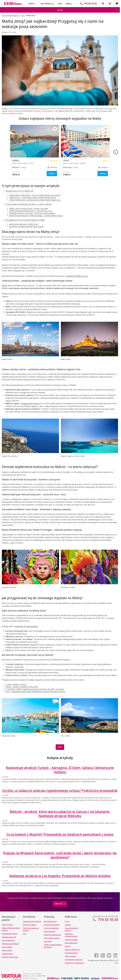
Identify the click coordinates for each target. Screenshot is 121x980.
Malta (4, 285)
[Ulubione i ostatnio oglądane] (117, 4)
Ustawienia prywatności (74, 960)
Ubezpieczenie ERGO (10, 934)
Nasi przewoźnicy (8, 940)
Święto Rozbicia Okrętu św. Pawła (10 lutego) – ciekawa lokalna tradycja (36, 216)
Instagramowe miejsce (30, 403)
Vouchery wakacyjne (51, 928)
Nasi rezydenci (7, 947)
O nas (67, 921)
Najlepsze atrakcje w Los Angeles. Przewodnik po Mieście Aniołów (60, 876)
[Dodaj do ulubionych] (55, 129)
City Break (48, 941)
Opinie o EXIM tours (72, 950)
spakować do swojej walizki (26, 626)
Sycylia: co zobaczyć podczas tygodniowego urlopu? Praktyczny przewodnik (60, 790)
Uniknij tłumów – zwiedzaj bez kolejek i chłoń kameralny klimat (32, 197)
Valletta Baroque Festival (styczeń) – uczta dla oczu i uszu (31, 211)
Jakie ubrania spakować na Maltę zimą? (24, 224)
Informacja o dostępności (74, 963)
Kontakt (68, 925)
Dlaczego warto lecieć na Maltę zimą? (19, 191)
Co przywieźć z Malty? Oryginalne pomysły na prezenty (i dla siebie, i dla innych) (35, 689)
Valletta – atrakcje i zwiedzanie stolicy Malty (22, 687)
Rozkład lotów (7, 954)
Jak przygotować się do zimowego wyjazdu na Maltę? (25, 220)
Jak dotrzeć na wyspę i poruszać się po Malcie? (26, 227)
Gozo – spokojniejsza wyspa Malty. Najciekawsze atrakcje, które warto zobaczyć (36, 691)
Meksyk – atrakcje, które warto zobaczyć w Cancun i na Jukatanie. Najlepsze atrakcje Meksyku (60, 814)
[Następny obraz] (116, 152)
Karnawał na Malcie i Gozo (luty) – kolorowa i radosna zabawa (32, 213)
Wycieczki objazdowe (52, 925)
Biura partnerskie (71, 943)
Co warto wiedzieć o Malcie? (16, 684)
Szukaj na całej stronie (103, 4)
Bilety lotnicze (7, 950)
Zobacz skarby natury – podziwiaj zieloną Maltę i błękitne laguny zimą (35, 200)
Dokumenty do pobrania (32, 921)
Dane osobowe (71, 956)
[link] (52, 174)
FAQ (24, 934)
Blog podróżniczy (50, 921)
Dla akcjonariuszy (71, 953)
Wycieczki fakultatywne (52, 935)
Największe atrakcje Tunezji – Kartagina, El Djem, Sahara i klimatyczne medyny (60, 770)
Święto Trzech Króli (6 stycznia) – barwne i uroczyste (29, 208)
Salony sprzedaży (71, 940)
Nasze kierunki (7, 925)
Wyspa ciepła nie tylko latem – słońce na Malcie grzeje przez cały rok (35, 195)
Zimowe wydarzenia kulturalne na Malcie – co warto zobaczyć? (29, 204)
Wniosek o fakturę (30, 925)
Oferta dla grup (49, 931)
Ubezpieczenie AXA (9, 937)
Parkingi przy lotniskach (10, 944)
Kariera (67, 946)
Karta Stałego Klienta (52, 938)
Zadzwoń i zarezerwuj (10, 957)
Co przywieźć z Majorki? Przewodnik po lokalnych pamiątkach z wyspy (60, 834)
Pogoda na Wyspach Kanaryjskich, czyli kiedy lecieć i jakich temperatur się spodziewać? (60, 855)
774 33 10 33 (90, 4)
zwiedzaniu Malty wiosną (77, 276)
